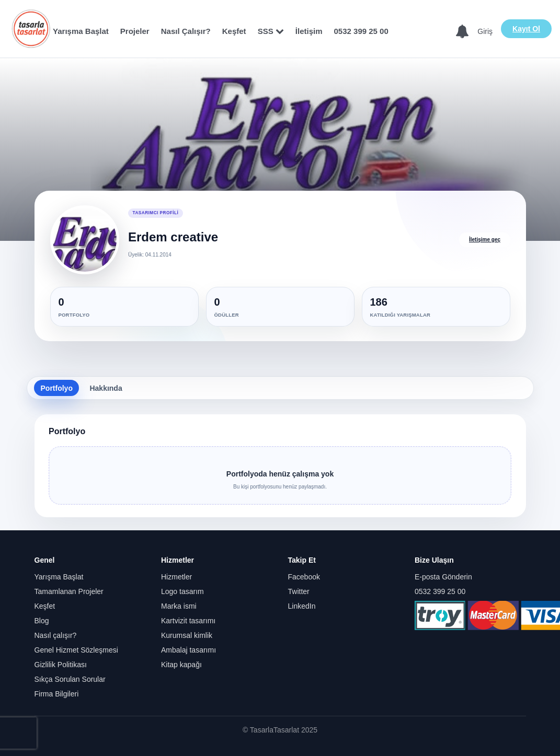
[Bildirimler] (462, 32)
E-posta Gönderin (443, 577)
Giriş (485, 31)
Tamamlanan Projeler (69, 591)
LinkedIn (302, 606)
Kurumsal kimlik (187, 635)
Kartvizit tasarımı (188, 621)
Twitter (299, 591)
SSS (271, 31)
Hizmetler (176, 577)
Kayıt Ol (526, 29)
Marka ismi (179, 606)
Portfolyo (57, 388)
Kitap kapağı (181, 665)
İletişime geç (485, 240)
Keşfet (234, 31)
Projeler (135, 31)
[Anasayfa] (31, 29)
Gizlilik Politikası (61, 665)
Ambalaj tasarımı (188, 650)
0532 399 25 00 (361, 31)
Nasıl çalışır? (56, 635)
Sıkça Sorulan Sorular (70, 679)
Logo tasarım (182, 591)
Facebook (304, 577)
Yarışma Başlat (81, 31)
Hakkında (106, 388)
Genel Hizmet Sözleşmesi (76, 650)
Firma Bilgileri (57, 694)
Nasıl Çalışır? (186, 31)
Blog (42, 621)
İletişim (309, 31)
